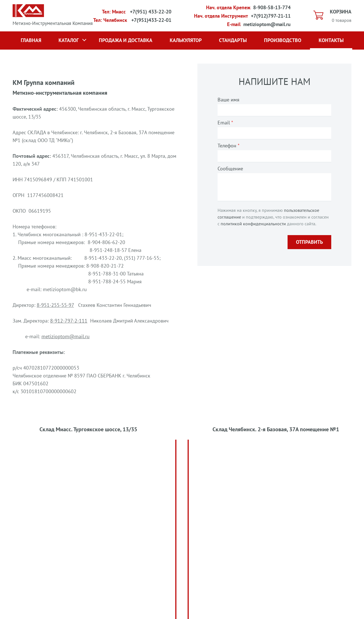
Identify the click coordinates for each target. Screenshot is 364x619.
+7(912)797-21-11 (271, 16)
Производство (283, 40)
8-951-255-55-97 (55, 305)
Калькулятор (186, 40)
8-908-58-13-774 (272, 7)
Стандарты (233, 40)
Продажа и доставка (126, 40)
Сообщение (230, 169)
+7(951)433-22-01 (151, 20)
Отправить (309, 242)
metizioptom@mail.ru (267, 24)
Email (225, 123)
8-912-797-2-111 (69, 321)
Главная (31, 40)
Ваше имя (228, 100)
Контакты (331, 40)
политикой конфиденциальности (253, 224)
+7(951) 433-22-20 (151, 12)
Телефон (228, 146)
